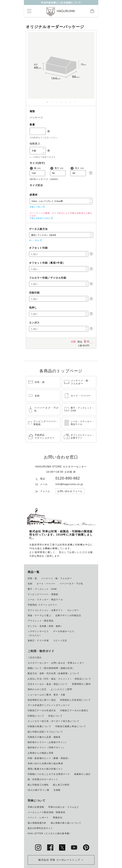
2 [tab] (52, 101)
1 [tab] (47, 101)
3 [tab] (56, 101)
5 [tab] (66, 101)
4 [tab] (61, 101)
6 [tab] (70, 101)
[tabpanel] (61, 68)
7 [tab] (75, 101)
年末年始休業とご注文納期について (61, 3)
